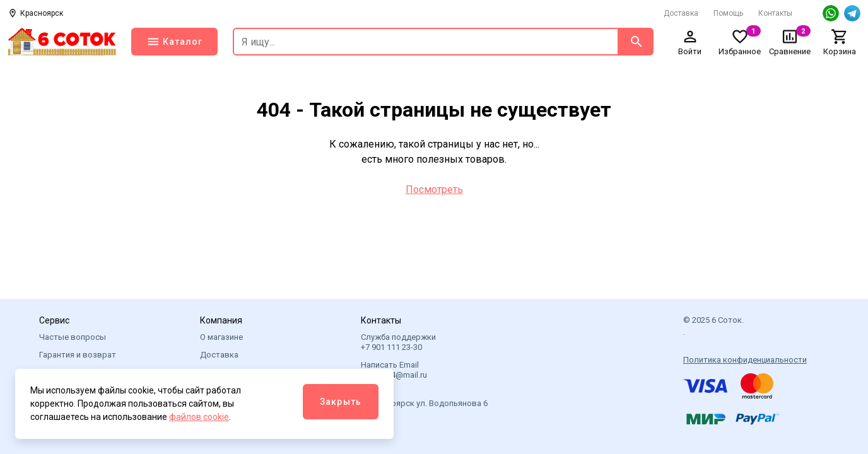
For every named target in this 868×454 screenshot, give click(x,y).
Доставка (681, 13)
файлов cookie (199, 417)
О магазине (221, 337)
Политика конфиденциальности (745, 360)
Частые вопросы (73, 337)
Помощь (728, 13)
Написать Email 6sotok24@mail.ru (394, 370)
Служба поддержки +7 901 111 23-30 (398, 342)
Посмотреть (434, 189)
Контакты (775, 13)
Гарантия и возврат (78, 355)
